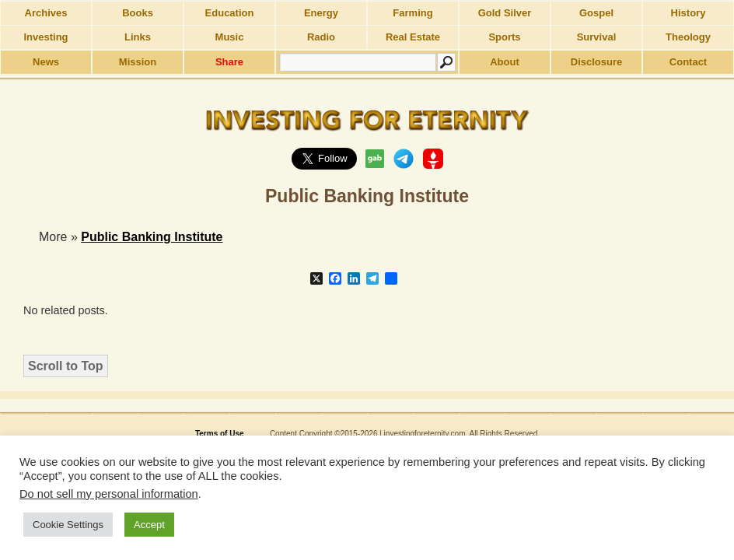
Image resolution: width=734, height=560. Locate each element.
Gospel (596, 13)
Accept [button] (149, 525)
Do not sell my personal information (109, 494)
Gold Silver (505, 13)
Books (138, 13)
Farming (412, 13)
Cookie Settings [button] (68, 525)
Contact (688, 62)
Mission (138, 62)
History (689, 13)
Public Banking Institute (152, 237)
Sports (504, 37)
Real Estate (413, 37)
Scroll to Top (66, 366)
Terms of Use (220, 434)
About (505, 62)
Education (230, 13)
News (46, 62)
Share (229, 62)
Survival (597, 37)
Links (138, 37)
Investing (45, 37)
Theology (688, 37)
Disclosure (596, 62)
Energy (321, 13)
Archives (46, 13)
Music (230, 37)
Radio (321, 37)
